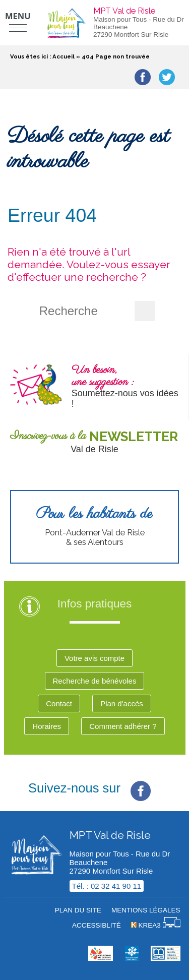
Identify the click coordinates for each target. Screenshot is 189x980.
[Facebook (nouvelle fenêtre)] (141, 783)
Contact (59, 703)
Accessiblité (97, 925)
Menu (18, 16)
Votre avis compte (94, 658)
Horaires (47, 726)
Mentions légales (146, 910)
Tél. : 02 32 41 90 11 (107, 886)
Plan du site (78, 910)
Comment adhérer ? (123, 726)
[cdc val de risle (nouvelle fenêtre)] (101, 958)
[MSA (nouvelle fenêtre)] (165, 958)
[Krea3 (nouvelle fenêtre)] (156, 925)
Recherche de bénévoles (95, 681)
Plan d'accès (122, 703)
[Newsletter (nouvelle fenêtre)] (94, 442)
